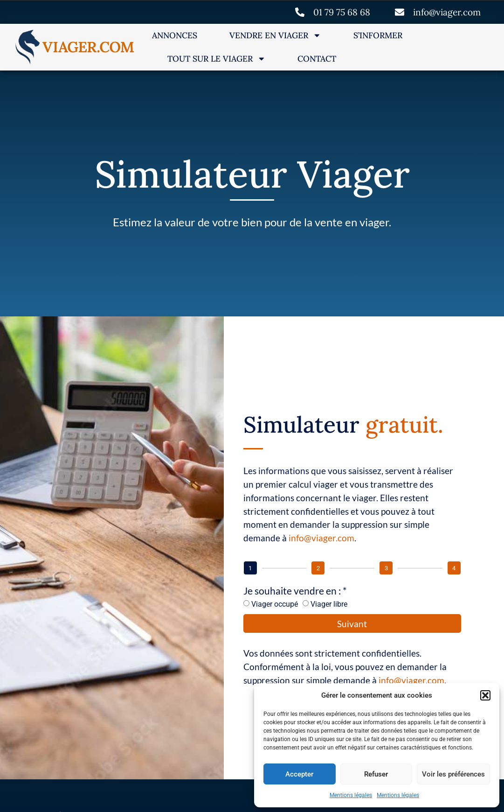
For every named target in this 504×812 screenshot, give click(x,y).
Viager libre (329, 603)
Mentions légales (351, 795)
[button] (485, 695)
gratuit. (404, 423)
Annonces (175, 35)
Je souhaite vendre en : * (295, 590)
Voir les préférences (453, 774)
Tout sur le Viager (217, 58)
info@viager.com (321, 537)
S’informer (378, 35)
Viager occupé (275, 603)
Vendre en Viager (275, 35)
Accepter (299, 774)
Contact (317, 58)
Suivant (352, 623)
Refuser (376, 774)
